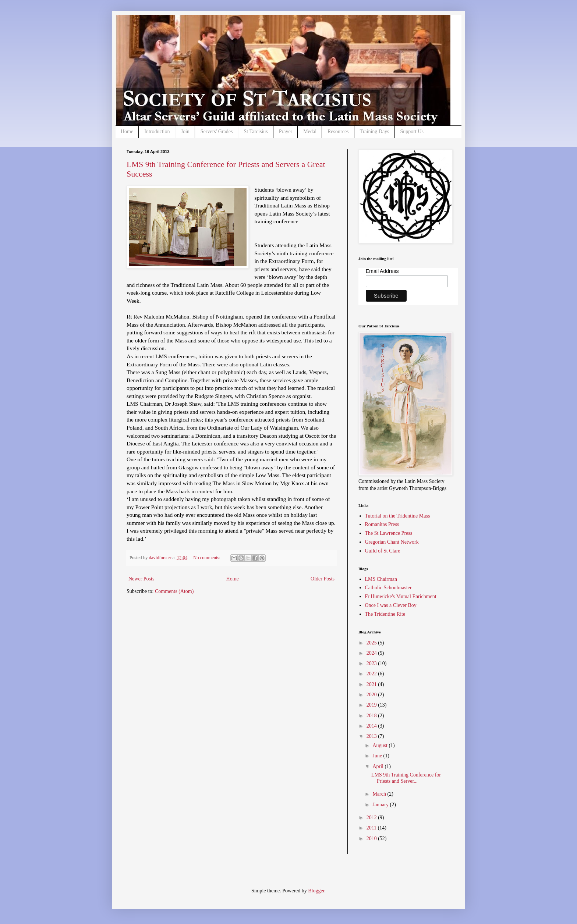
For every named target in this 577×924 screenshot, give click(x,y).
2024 (372, 653)
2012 (372, 818)
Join (185, 132)
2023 (372, 663)
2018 (372, 716)
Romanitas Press (382, 524)
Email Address (382, 271)
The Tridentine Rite (385, 614)
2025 (372, 643)
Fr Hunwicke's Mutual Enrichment (401, 596)
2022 (372, 674)
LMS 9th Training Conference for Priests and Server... (406, 778)
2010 (372, 838)
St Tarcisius (256, 132)
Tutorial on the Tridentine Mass (398, 516)
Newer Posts (141, 579)
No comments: (207, 558)
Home (127, 132)
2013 (372, 736)
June (378, 756)
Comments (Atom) (174, 591)
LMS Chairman (381, 579)
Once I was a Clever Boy (391, 605)
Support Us (412, 132)
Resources (338, 132)
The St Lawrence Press (389, 533)
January (381, 805)
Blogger (316, 891)
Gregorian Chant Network (392, 542)
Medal (310, 132)
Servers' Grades (217, 132)
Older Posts (323, 579)
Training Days (375, 132)
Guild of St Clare (383, 551)
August (380, 745)
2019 (372, 705)
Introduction (157, 132)
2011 (372, 828)
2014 (372, 726)
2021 (372, 684)
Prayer (286, 132)
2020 (372, 695)
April (378, 766)
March (380, 794)
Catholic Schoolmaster (388, 588)
